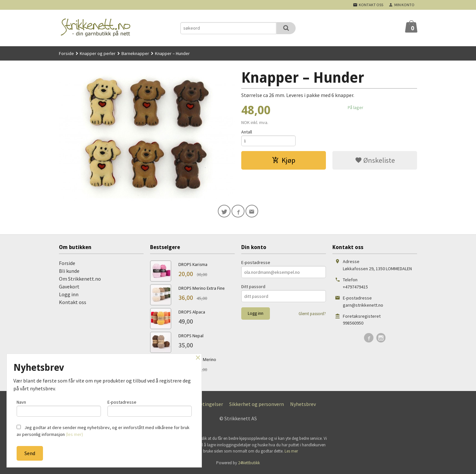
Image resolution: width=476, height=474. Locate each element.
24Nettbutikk (249, 464)
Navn (59, 407)
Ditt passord (253, 288)
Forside (66, 53)
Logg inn (69, 296)
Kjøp (284, 162)
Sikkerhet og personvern (257, 406)
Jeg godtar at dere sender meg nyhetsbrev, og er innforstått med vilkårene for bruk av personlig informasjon (103, 431)
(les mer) (74, 434)
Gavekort (69, 288)
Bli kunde (69, 272)
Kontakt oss (73, 304)
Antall (247, 132)
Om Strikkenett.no (80, 280)
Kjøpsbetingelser (204, 406)
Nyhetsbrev (303, 406)
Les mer (291, 453)
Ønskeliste (375, 162)
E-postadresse (256, 264)
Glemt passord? (312, 315)
